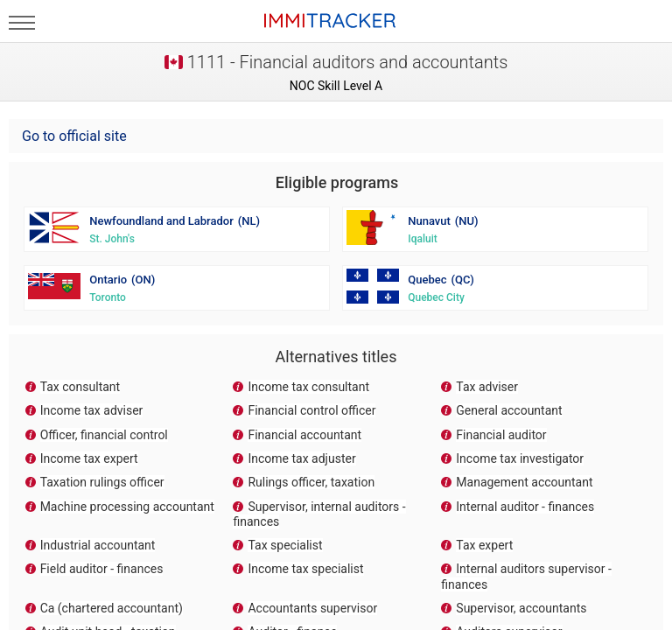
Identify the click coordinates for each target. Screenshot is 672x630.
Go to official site (74, 136)
